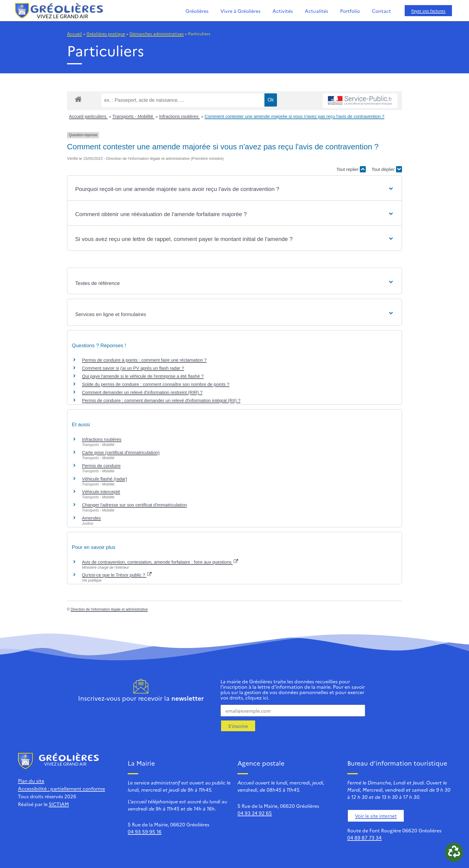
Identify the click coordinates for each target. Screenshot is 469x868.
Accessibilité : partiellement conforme (61, 788)
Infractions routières (179, 116)
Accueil (74, 34)
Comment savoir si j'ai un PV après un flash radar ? (133, 368)
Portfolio (350, 11)
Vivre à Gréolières (240, 11)
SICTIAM (59, 804)
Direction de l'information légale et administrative (109, 609)
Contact (381, 11)
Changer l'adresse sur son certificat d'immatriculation (134, 505)
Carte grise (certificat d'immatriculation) (121, 452)
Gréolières (197, 11)
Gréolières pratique (106, 34)
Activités (283, 11)
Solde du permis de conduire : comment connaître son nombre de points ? (156, 384)
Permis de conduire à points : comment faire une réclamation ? (144, 360)
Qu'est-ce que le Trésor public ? (117, 575)
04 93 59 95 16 (145, 831)
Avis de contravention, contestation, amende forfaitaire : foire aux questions (160, 562)
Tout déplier (387, 169)
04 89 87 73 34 (364, 837)
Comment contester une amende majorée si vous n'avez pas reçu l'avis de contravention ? (294, 116)
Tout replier (351, 169)
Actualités (316, 11)
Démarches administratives (157, 34)
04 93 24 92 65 (255, 813)
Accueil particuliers (88, 116)
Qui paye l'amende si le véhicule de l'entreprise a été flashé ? (143, 376)
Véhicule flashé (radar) (105, 479)
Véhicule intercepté (101, 492)
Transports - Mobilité (133, 116)
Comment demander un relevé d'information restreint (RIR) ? (142, 392)
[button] (234, 189)
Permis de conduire (101, 466)
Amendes (91, 518)
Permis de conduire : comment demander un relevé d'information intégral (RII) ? (161, 400)
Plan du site (31, 781)
